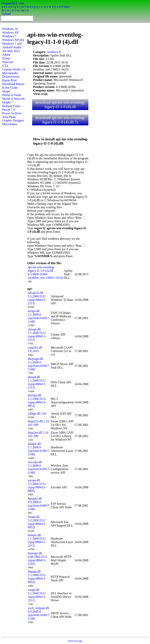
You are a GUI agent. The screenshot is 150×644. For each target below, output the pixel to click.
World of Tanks (12, 95)
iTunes (6, 58)
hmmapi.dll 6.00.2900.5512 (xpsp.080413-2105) (38, 559)
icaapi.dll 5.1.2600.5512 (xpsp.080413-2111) (37, 595)
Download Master (13, 84)
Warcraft (8, 62)
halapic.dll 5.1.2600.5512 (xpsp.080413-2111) (37, 540)
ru (18, 10)
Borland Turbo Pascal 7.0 (11, 108)
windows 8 (54, 52)
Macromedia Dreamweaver (11, 75)
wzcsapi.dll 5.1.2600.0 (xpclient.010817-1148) (39, 467)
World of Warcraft (13, 99)
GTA (5, 66)
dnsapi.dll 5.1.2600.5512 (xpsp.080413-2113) (37, 382)
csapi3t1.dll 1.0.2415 (35, 349)
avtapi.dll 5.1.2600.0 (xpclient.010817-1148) (39, 316)
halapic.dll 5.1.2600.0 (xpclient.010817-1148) (39, 449)
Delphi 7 (8, 102)
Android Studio (12, 47)
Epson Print (9, 80)
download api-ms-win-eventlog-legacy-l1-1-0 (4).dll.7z (60, 120)
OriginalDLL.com (13, 3)
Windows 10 (10, 29)
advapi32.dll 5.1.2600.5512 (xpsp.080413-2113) (37, 298)
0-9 (61, 7)
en (8, 10)
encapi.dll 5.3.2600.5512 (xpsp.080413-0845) (37, 486)
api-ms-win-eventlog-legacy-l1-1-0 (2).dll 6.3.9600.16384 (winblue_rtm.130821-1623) (46, 272)
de (3, 10)
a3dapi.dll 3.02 (37, 414)
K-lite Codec (10, 88)
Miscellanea (10, 124)
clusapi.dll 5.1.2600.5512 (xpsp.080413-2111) (37, 335)
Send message (75, 641)
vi (28, 10)
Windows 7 (9, 36)
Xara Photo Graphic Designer (13, 119)
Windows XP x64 (13, 40)
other (67, 7)
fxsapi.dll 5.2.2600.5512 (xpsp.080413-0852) (37, 522)
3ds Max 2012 (11, 51)
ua (23, 10)
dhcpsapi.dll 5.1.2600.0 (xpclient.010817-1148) (39, 364)
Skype (6, 91)
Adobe (6, 55)
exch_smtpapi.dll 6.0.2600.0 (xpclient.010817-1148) (39, 613)
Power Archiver (12, 113)
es (13, 10)
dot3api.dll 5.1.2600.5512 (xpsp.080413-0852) (37, 401)
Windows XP (10, 33)
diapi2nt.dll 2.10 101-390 (38, 434)
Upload (6, 14)
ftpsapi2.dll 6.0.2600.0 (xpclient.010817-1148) (39, 504)
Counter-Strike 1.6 (14, 69)
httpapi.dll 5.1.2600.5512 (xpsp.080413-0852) (37, 577)
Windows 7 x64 (12, 44)
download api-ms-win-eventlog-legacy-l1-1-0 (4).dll (60, 105)
